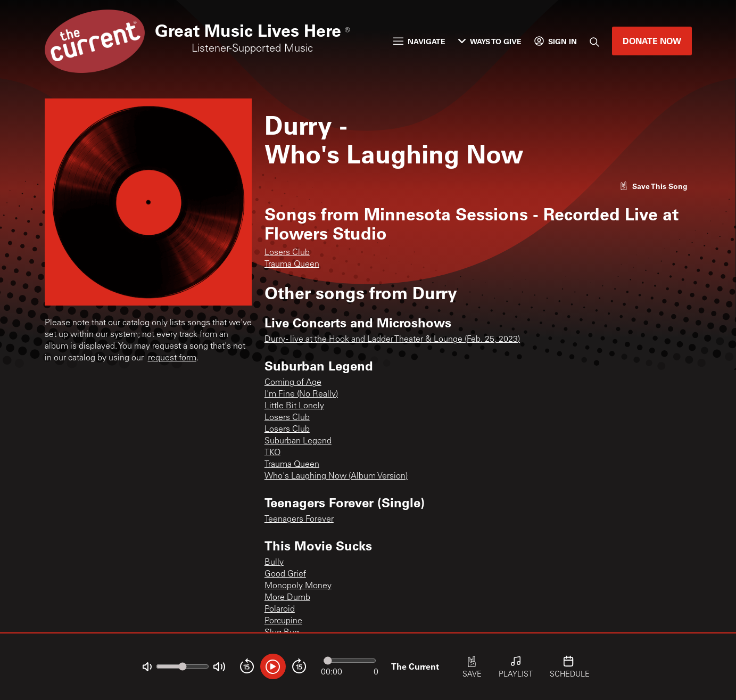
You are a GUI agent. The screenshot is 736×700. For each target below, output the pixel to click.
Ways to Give (490, 41)
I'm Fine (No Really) (301, 394)
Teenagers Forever (299, 520)
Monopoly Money (298, 586)
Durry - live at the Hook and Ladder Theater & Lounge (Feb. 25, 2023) (392, 340)
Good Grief (285, 574)
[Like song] (654, 186)
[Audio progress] (350, 661)
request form (172, 358)
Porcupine (283, 621)
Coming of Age (293, 383)
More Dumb (287, 598)
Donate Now (652, 41)
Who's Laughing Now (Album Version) (336, 476)
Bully (274, 563)
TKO (272, 453)
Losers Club (287, 253)
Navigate (419, 41)
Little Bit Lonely (294, 406)
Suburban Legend (298, 441)
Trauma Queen (292, 265)
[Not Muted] (147, 667)
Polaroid (280, 610)
